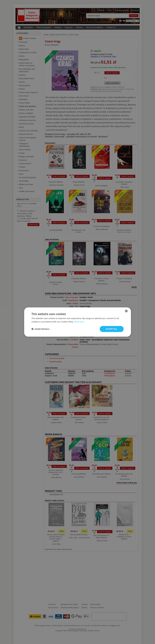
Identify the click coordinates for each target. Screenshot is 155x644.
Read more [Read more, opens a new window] (79, 322)
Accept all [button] (112, 329)
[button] (40, 329)
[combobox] (126, 311)
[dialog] (78, 322)
